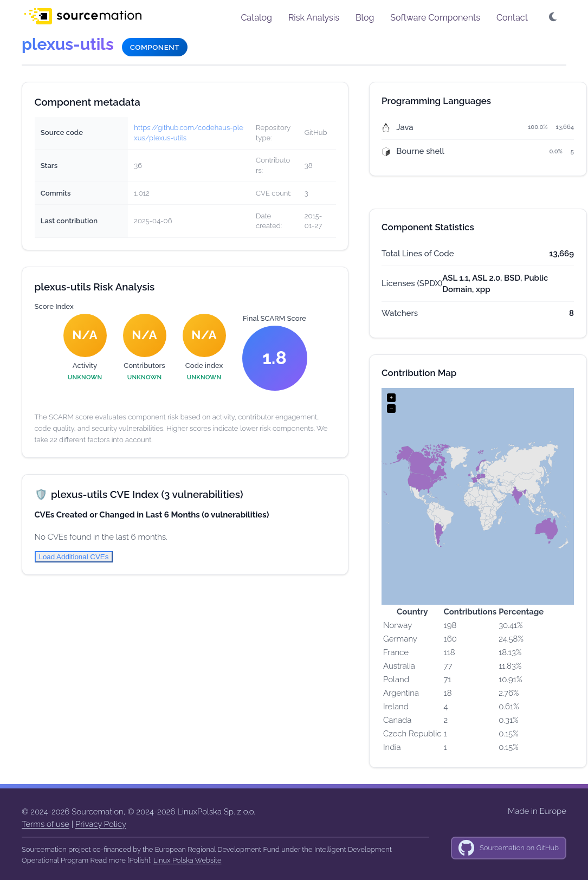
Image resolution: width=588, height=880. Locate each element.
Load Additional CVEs (74, 557)
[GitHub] (509, 848)
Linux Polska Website (188, 860)
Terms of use (46, 824)
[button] (554, 17)
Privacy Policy (101, 824)
